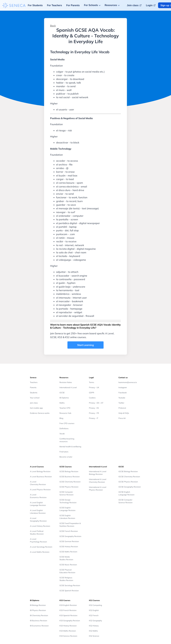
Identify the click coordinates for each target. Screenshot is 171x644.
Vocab (62, 434)
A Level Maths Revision (40, 552)
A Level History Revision (40, 526)
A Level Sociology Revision (41, 547)
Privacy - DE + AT (96, 403)
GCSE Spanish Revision (69, 591)
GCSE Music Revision (68, 565)
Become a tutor (66, 457)
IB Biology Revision (38, 605)
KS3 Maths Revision (68, 631)
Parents (33, 387)
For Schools (91, 5)
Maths (62, 403)
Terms (92, 382)
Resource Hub (65, 413)
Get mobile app (36, 408)
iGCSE (62, 393)
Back (53, 26)
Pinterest (122, 408)
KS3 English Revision (68, 605)
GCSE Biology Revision (69, 471)
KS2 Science (94, 636)
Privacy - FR (94, 413)
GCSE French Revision (69, 531)
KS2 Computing (95, 605)
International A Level (68, 387)
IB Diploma (64, 398)
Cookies (92, 398)
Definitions (64, 428)
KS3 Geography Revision (70, 621)
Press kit (122, 418)
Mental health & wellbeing (70, 447)
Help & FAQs (124, 413)
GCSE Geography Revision (70, 536)
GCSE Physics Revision (69, 487)
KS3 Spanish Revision (68, 615)
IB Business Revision (39, 621)
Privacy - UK (94, 387)
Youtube (122, 398)
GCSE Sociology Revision (70, 585)
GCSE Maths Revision (68, 552)
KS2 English (94, 610)
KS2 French (94, 615)
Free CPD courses (67, 423)
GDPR (92, 393)
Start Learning (85, 345)
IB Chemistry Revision (39, 615)
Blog (61, 418)
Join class (34, 403)
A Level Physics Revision (40, 490)
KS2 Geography (95, 621)
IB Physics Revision (38, 610)
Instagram (123, 387)
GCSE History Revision (69, 547)
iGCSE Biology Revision (128, 471)
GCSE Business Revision (70, 477)
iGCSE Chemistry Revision (129, 477)
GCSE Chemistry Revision (70, 482)
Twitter (121, 403)
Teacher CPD (65, 408)
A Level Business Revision (41, 477)
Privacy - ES (94, 408)
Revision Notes (66, 382)
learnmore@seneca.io (128, 382)
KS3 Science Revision (68, 636)
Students (34, 393)
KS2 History (94, 626)
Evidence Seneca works (40, 413)
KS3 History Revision (68, 626)
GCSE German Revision (69, 541)
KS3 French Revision (68, 610)
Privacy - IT (94, 418)
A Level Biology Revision (40, 471)
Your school (35, 398)
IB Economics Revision (39, 626)
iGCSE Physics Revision (128, 482)
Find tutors (64, 452)
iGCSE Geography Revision (130, 487)
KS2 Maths (93, 631)
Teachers (34, 382)
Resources (111, 5)
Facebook (123, 393)
